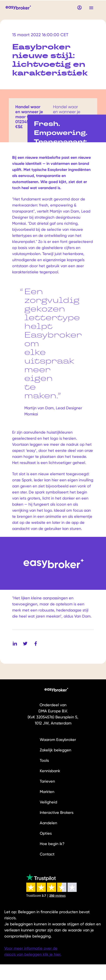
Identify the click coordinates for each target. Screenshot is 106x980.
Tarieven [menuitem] (47, 781)
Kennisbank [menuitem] (50, 771)
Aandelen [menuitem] (48, 823)
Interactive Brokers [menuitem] (57, 812)
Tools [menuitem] (44, 760)
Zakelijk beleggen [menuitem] (55, 750)
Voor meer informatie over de (31, 948)
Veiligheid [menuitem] (48, 802)
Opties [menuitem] (46, 833)
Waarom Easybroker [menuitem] (58, 740)
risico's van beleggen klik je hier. (33, 954)
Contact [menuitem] (47, 854)
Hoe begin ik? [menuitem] (52, 844)
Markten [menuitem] (47, 792)
